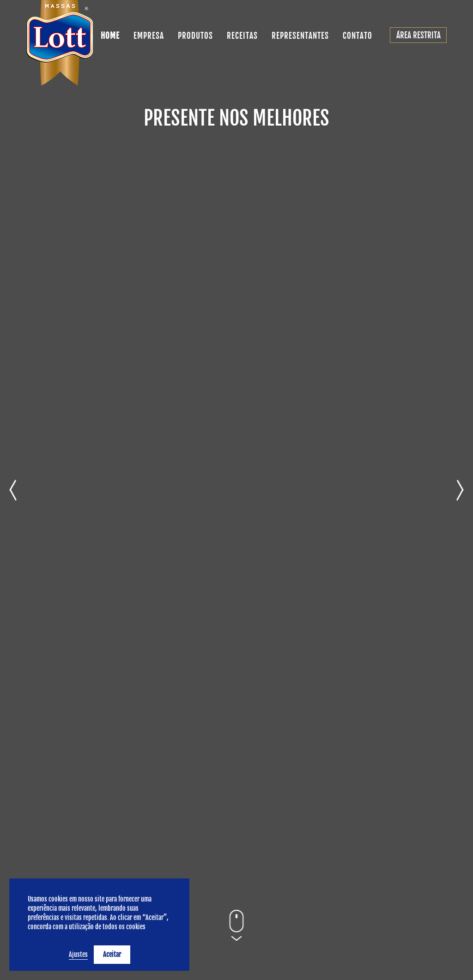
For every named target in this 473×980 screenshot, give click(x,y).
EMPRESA (149, 36)
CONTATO (358, 36)
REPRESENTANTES (300, 36)
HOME (110, 36)
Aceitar (112, 954)
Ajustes (78, 954)
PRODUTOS (195, 36)
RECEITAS (242, 36)
